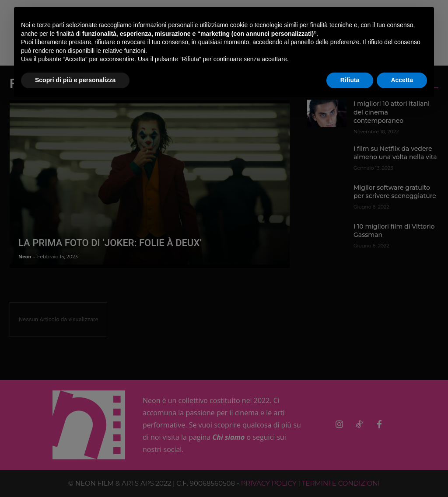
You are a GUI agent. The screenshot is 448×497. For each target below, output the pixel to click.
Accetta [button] (402, 80)
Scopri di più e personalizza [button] (75, 80)
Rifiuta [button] (350, 80)
